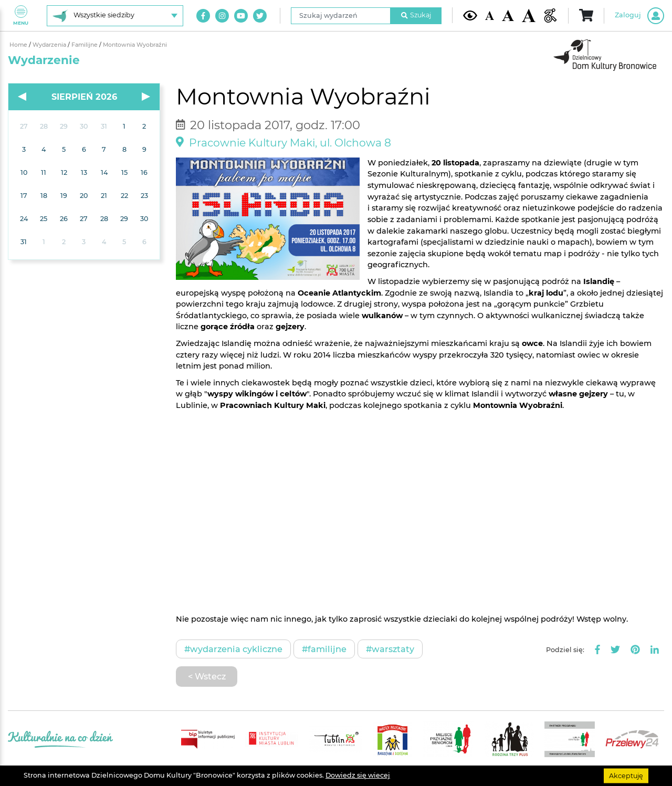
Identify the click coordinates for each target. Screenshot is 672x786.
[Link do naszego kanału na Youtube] (241, 16)
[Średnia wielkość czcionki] (508, 15)
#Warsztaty (390, 649)
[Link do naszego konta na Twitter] (260, 16)
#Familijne (324, 649)
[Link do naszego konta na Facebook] (203, 16)
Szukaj (416, 15)
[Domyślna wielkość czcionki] (490, 15)
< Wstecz (207, 676)
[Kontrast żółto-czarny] (470, 15)
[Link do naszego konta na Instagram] (222, 16)
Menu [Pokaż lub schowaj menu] (21, 15)
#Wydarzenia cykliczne (233, 649)
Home (19, 45)
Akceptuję (626, 775)
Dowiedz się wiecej (358, 775)
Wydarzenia (50, 45)
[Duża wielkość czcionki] (529, 16)
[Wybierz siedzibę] (115, 16)
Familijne (85, 45)
